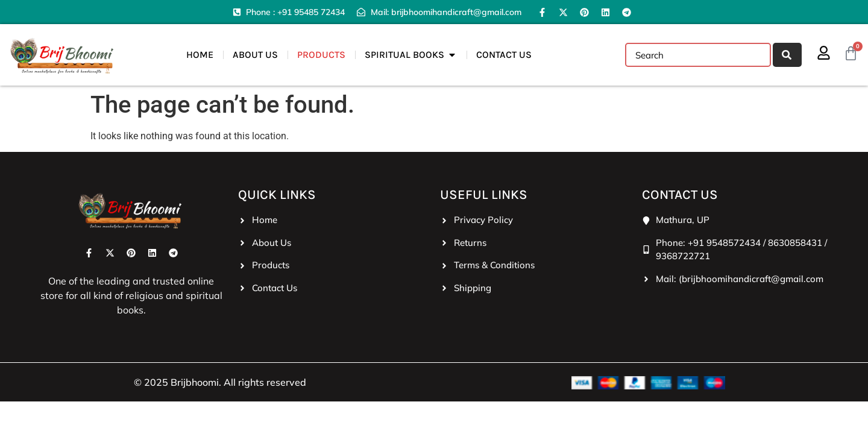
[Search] (787, 55)
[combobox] (698, 55)
